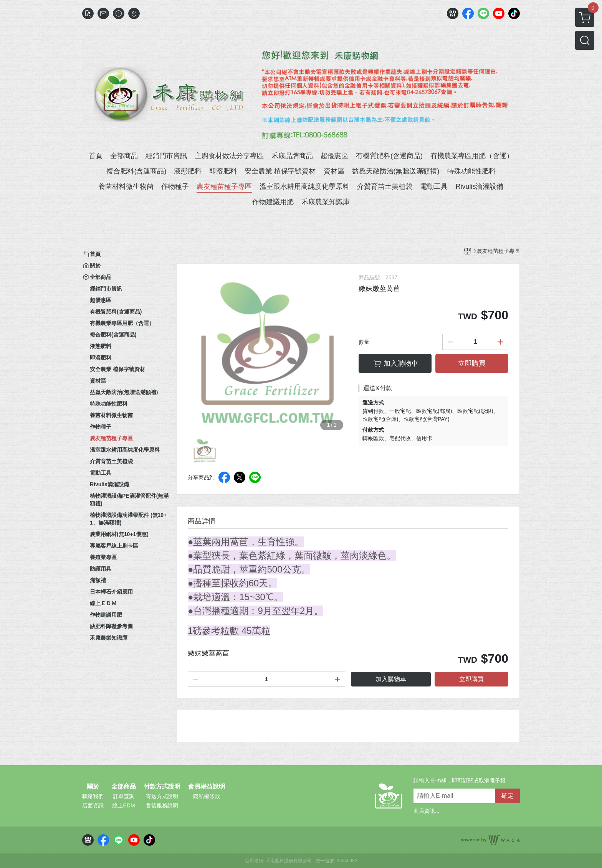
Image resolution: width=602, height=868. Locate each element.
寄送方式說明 (162, 796)
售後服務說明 (162, 805)
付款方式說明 (162, 787)
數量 (364, 342)
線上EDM (123, 805)
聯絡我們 (93, 796)
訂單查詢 (124, 796)
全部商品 (124, 787)
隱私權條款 (207, 796)
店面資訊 (93, 805)
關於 (93, 787)
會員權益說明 (207, 787)
